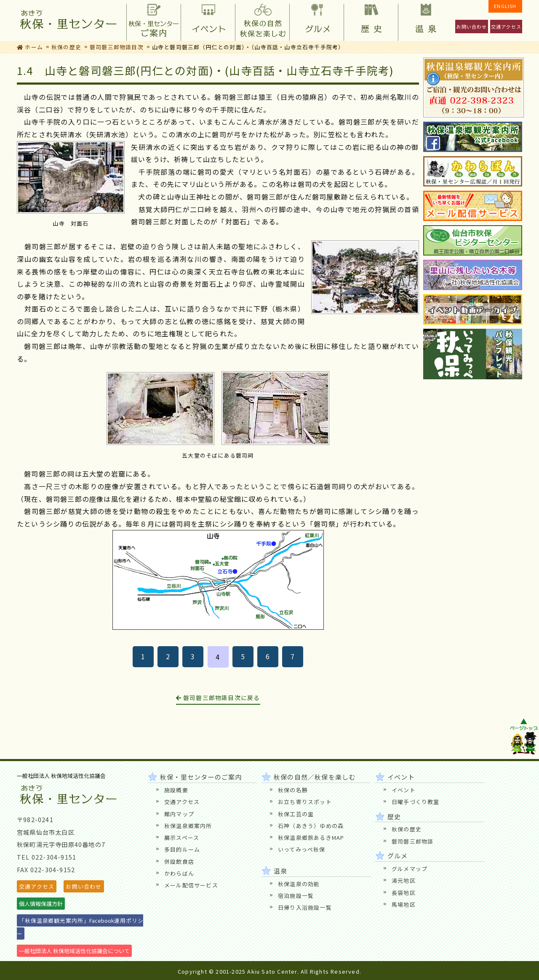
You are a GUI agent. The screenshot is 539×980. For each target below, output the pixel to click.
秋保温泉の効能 (299, 884)
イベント (208, 20)
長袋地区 (404, 893)
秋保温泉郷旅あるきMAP (311, 838)
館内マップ (179, 814)
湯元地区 (404, 880)
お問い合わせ (471, 27)
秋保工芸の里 (296, 814)
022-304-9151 (54, 857)
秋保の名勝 (293, 790)
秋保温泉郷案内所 (188, 826)
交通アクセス (506, 27)
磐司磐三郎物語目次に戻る (218, 698)
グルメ (316, 20)
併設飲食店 (179, 861)
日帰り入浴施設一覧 (305, 907)
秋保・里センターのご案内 (153, 20)
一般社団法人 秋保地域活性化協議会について (74, 951)
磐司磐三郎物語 (412, 841)
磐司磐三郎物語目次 (117, 47)
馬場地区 (404, 904)
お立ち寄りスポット (305, 802)
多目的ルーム (182, 849)
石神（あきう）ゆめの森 (311, 826)
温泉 (425, 20)
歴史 (371, 20)
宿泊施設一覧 (296, 896)
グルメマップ (410, 869)
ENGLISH (505, 6)
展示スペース (182, 838)
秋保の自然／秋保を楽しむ (262, 20)
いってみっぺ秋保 (302, 849)
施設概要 (176, 790)
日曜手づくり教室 (416, 802)
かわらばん (179, 873)
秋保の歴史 (66, 47)
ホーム (30, 47)
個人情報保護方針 (41, 904)
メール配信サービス (191, 885)
